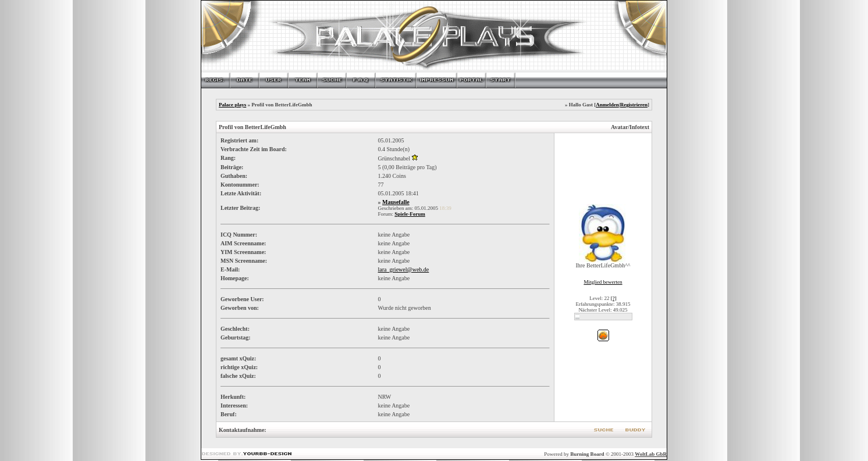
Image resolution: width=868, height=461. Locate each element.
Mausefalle (396, 202)
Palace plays (232, 105)
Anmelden (607, 105)
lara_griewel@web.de (404, 269)
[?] (614, 298)
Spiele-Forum (410, 214)
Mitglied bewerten (603, 282)
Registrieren (634, 105)
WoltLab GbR (651, 454)
